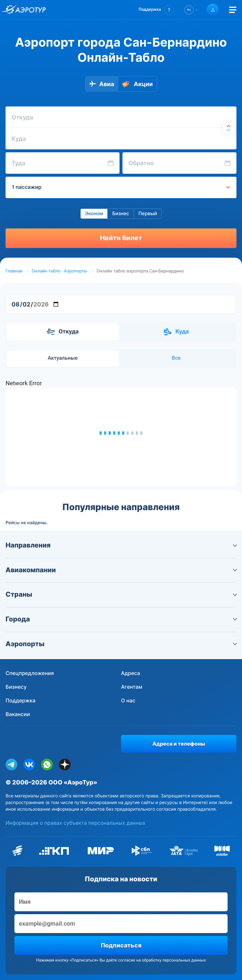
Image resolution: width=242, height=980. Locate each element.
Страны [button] (121, 595)
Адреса (131, 673)
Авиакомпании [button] (121, 570)
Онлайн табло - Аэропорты (60, 271)
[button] (156, 10)
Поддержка (21, 701)
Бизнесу (16, 687)
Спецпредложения (30, 673)
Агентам (132, 687)
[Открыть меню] (233, 10)
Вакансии (18, 714)
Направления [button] (121, 545)
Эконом (94, 214)
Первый (148, 214)
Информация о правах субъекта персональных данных (75, 823)
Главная (14, 271)
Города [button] (121, 619)
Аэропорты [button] (121, 644)
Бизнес (121, 214)
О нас (128, 701)
